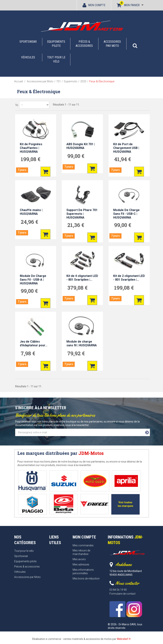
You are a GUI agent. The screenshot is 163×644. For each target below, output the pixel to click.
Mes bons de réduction (86, 577)
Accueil (19, 81)
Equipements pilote (56, 44)
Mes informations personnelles (83, 570)
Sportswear (28, 42)
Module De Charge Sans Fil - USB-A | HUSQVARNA (33, 280)
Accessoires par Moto (112, 44)
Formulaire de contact (122, 593)
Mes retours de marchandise (81, 551)
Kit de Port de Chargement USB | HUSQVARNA (126, 148)
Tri (17, 105)
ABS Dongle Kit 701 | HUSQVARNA (81, 146)
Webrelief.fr (124, 638)
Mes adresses (81, 563)
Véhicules (28, 57)
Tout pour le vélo (56, 59)
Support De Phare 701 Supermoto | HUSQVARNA (82, 214)
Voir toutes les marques (125, 503)
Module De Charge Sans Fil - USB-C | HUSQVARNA (126, 214)
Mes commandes (83, 544)
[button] (135, 44)
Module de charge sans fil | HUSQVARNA (82, 343)
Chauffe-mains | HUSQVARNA (31, 212)
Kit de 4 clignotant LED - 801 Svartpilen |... (82, 278)
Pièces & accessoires (84, 44)
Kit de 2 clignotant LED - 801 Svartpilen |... (129, 278)
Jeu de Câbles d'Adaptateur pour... (34, 343)
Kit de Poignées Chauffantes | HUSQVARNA (31, 148)
